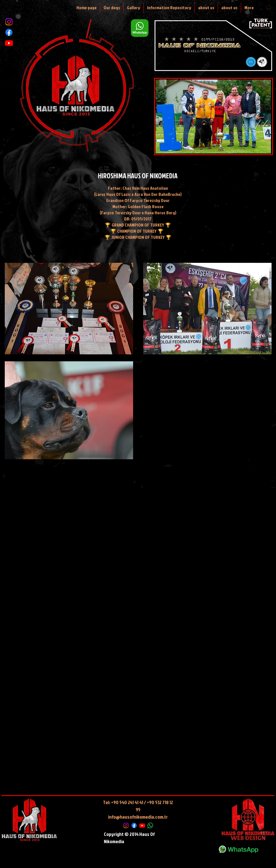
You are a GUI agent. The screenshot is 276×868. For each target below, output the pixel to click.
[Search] (269, 8)
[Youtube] (9, 43)
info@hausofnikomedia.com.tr (138, 817)
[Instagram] (9, 22)
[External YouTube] (69, 516)
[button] (69, 309)
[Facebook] (9, 32)
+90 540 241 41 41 (127, 802)
